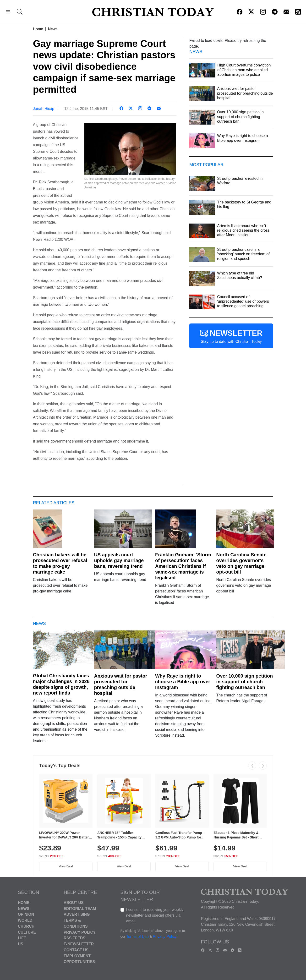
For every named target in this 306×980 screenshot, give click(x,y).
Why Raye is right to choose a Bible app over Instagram (183, 682)
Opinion (26, 914)
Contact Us (76, 950)
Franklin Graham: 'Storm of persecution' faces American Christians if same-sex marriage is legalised (183, 566)
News (53, 29)
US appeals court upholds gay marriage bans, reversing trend (119, 560)
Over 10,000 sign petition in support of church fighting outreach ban (245, 682)
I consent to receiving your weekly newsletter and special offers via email (155, 915)
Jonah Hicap (44, 109)
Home (38, 29)
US (21, 944)
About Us (74, 903)
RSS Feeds (74, 938)
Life (22, 938)
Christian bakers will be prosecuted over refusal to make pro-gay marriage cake (60, 563)
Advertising (77, 914)
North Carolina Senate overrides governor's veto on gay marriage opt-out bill (241, 563)
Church (26, 926)
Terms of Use (137, 937)
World (25, 920)
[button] (8, 13)
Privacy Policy (80, 932)
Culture (27, 932)
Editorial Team (80, 908)
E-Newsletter (79, 944)
